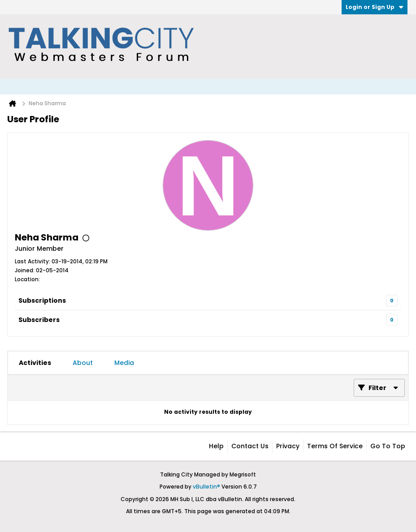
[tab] (35, 363)
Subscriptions (42, 300)
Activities (35, 363)
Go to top (388, 446)
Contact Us (250, 446)
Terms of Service (335, 446)
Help (216, 446)
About (83, 363)
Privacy (288, 446)
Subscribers (39, 320)
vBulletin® (206, 487)
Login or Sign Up (375, 7)
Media (124, 363)
